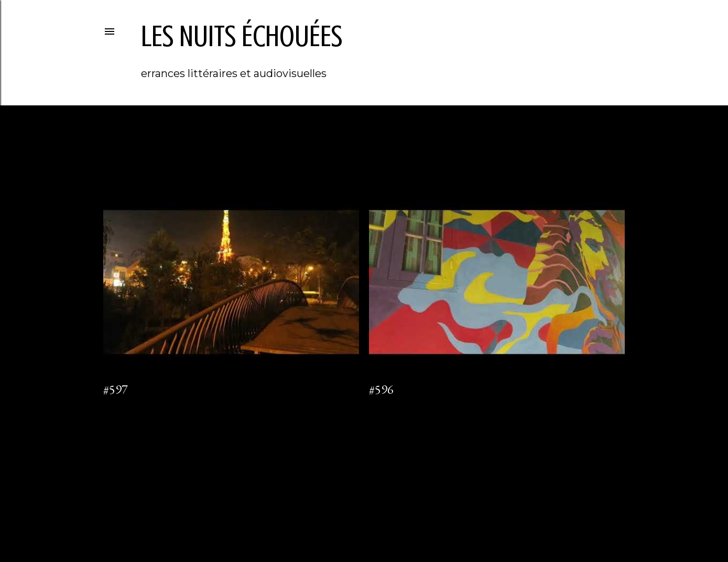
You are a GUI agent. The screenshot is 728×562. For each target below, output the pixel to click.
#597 (116, 389)
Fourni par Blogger (364, 512)
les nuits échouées (242, 36)
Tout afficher (583, 146)
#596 (381, 389)
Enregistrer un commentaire (412, 406)
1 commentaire (126, 406)
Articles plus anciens (579, 448)
